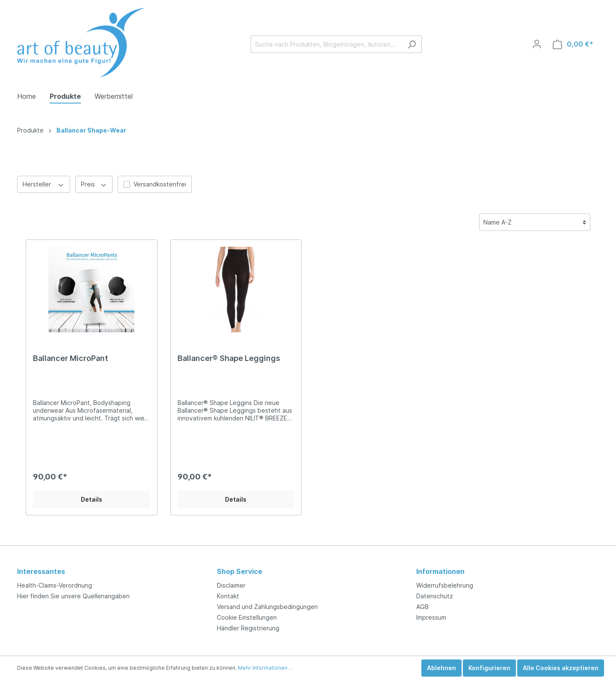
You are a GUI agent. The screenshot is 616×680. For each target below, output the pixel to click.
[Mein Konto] (537, 44)
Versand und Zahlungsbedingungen (267, 607)
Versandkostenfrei (160, 184)
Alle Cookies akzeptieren (561, 668)
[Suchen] (412, 44)
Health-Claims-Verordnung (55, 585)
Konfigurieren (489, 668)
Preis (94, 184)
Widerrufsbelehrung (445, 585)
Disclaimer (231, 585)
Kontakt (228, 596)
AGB (422, 607)
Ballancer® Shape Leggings (229, 358)
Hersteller (44, 184)
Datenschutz (435, 596)
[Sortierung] (535, 222)
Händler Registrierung (248, 628)
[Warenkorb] (573, 44)
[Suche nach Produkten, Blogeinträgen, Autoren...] (326, 44)
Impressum (431, 617)
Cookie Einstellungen (247, 617)
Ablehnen (441, 668)
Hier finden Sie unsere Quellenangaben (73, 596)
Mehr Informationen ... (265, 668)
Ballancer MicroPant (71, 358)
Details (92, 499)
